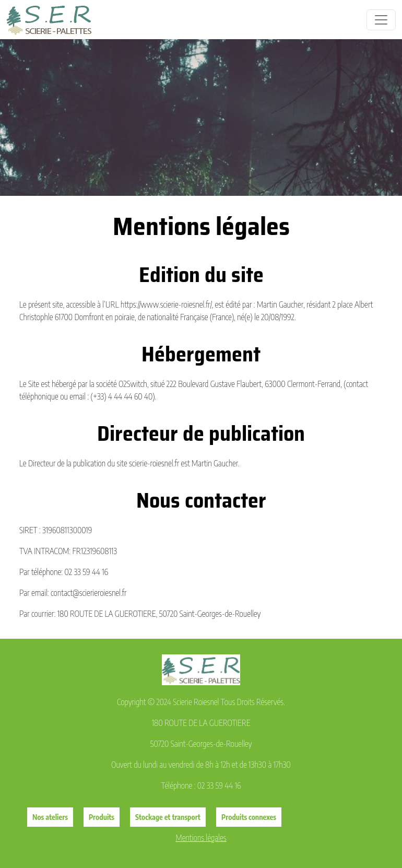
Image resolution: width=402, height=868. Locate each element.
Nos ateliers (50, 817)
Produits (102, 817)
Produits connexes (249, 817)
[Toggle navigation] (381, 20)
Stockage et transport (168, 817)
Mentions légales (201, 838)
